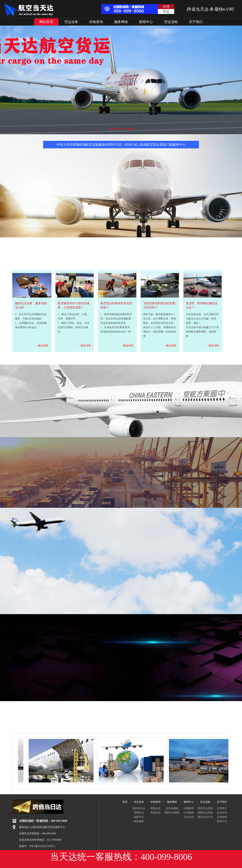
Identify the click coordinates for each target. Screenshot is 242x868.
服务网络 (121, 22)
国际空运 (139, 817)
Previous (15, 80)
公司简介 (222, 808)
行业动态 (189, 817)
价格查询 (96, 22)
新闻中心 (146, 22)
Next (228, 80)
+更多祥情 (42, 346)
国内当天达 (139, 808)
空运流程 (171, 22)
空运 (166, 11)
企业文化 (222, 813)
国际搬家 (139, 821)
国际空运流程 (205, 813)
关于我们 (196, 22)
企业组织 (222, 817)
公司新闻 (189, 813)
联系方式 (222, 821)
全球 (166, 7)
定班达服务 (172, 808)
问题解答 (189, 808)
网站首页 (46, 22)
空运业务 (71, 22)
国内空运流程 (205, 808)
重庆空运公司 (205, 817)
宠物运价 (156, 808)
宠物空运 (139, 813)
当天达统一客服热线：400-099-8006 (121, 857)
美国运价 (156, 813)
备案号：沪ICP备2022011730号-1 (37, 846)
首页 (125, 802)
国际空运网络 (172, 813)
